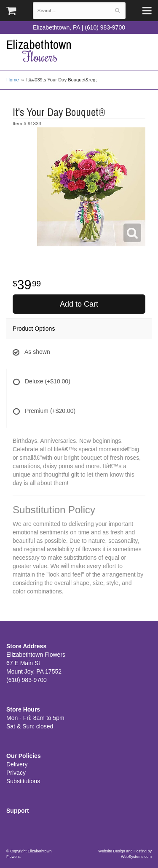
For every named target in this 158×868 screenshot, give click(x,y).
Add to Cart (79, 304)
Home (13, 80)
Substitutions (23, 781)
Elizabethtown (79, 51)
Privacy (16, 773)
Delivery (17, 764)
